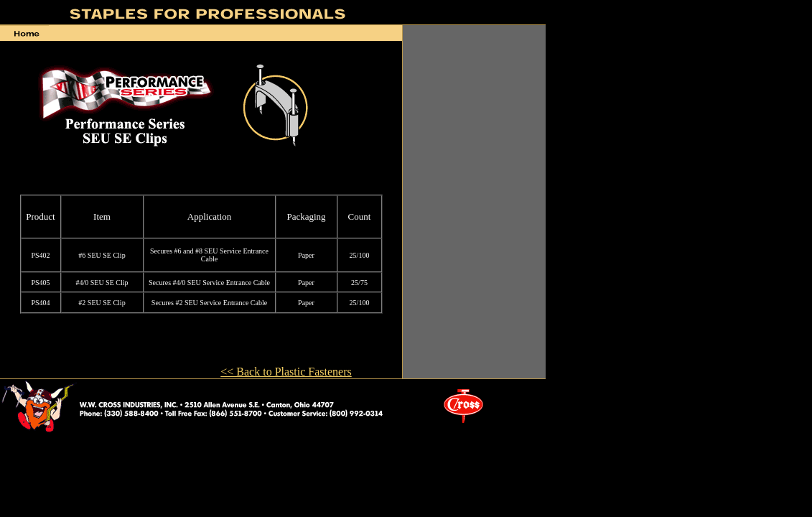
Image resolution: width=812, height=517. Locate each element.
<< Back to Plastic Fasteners (286, 372)
